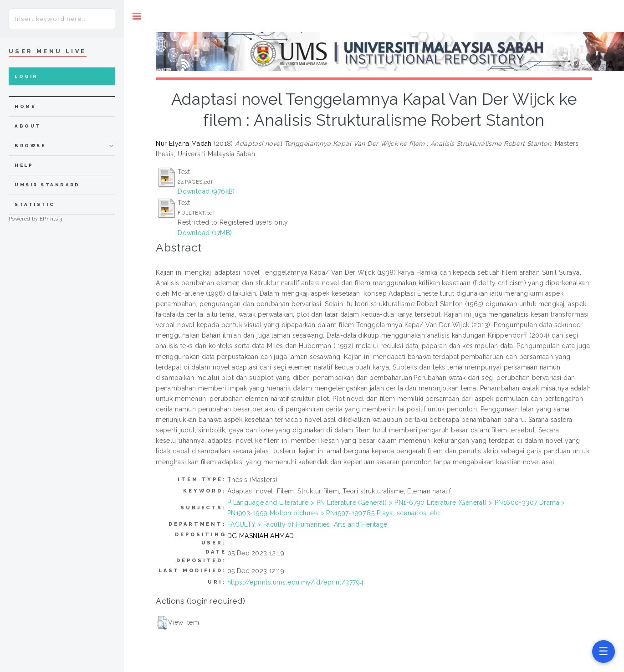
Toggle (137, 16)
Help (24, 165)
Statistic (35, 204)
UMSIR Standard (47, 185)
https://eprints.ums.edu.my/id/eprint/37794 (296, 582)
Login (26, 76)
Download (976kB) (206, 191)
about (28, 126)
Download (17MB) (205, 233)
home (25, 106)
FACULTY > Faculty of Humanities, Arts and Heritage (307, 524)
